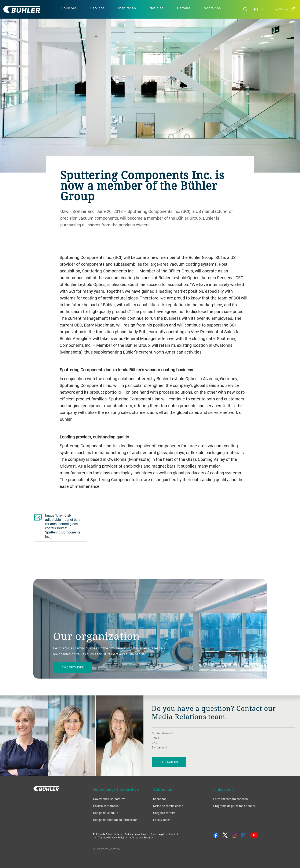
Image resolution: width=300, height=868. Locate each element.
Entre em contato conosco (231, 799)
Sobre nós (160, 799)
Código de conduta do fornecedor (115, 820)
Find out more (73, 667)
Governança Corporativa (109, 799)
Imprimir (174, 834)
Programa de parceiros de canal (234, 806)
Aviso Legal (157, 834)
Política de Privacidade (106, 834)
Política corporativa (106, 806)
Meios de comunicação (168, 806)
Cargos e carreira (164, 813)
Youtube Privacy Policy (111, 837)
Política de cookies (135, 834)
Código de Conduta (106, 813)
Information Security (141, 837)
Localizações (162, 820)
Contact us (169, 762)
